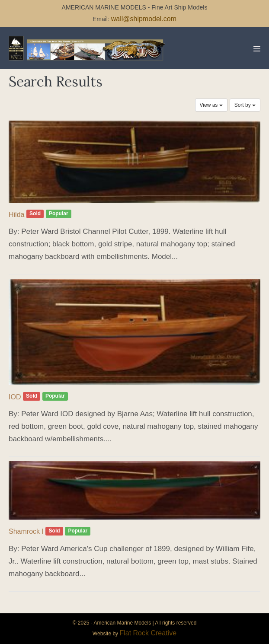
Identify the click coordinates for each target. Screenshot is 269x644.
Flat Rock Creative (148, 633)
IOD (15, 397)
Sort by (245, 105)
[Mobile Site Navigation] (257, 49)
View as (211, 105)
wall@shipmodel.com (144, 19)
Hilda (16, 215)
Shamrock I (26, 531)
